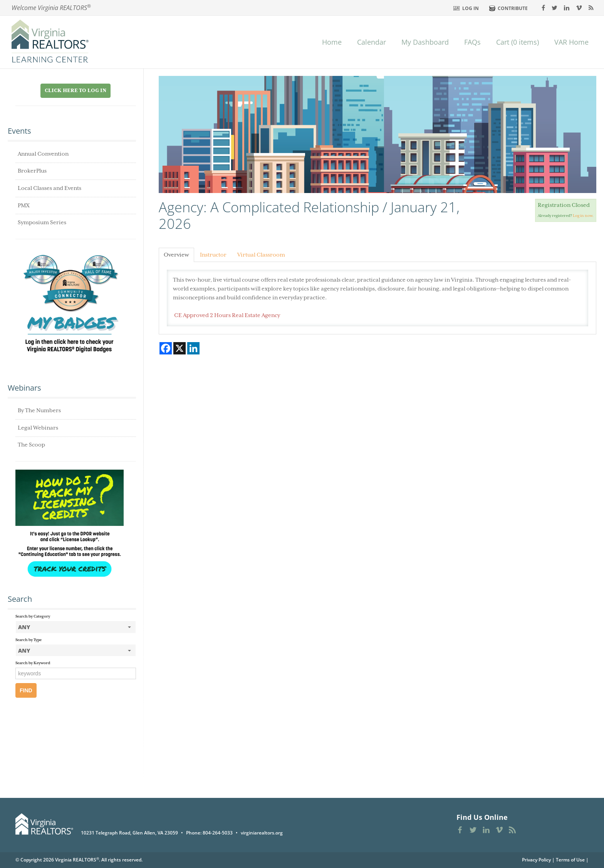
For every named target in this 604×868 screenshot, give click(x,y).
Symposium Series (42, 223)
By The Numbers (39, 411)
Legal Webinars (38, 428)
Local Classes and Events (49, 188)
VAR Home (571, 42)
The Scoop (31, 445)
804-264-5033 (218, 833)
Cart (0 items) (518, 42)
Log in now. (583, 216)
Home (332, 42)
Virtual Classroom (261, 255)
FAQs (472, 42)
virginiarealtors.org (262, 833)
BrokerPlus (32, 171)
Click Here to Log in (75, 91)
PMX (24, 206)
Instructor (213, 255)
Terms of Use (570, 860)
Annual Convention (43, 154)
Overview (176, 255)
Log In (471, 8)
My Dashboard (425, 42)
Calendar (372, 42)
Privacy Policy (536, 860)
